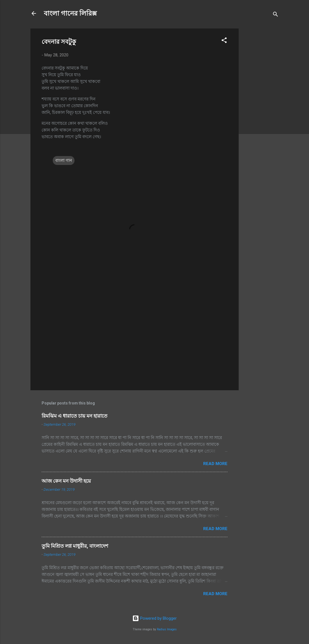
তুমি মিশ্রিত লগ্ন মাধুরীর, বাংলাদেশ (75, 546)
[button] (224, 41)
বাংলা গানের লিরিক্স (70, 13)
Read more (215, 464)
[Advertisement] (261, 112)
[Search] (276, 15)
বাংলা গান (64, 161)
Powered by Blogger (154, 618)
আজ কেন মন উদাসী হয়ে (66, 481)
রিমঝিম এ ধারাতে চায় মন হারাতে (75, 416)
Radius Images (167, 629)
